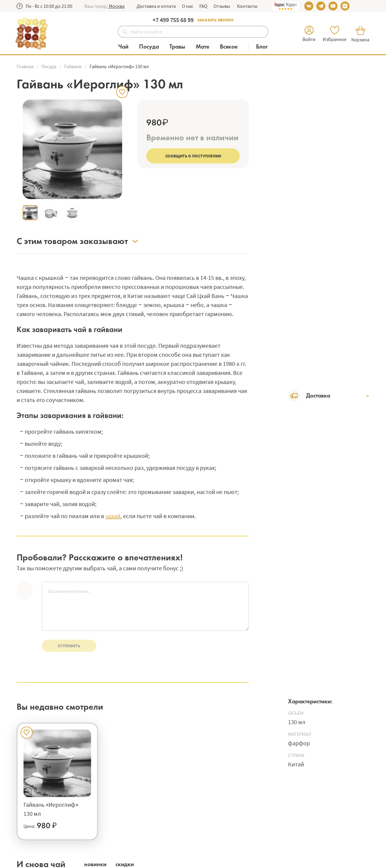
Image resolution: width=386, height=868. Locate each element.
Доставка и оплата (156, 6)
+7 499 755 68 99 (173, 20)
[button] (116, 6)
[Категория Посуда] (152, 47)
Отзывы (222, 6)
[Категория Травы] (180, 47)
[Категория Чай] (126, 47)
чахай (113, 516)
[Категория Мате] (206, 47)
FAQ (203, 6)
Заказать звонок (215, 20)
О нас (188, 6)
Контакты (247, 6)
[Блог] (262, 47)
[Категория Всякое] (232, 47)
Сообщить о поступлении (193, 156)
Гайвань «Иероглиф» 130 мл (51, 809)
